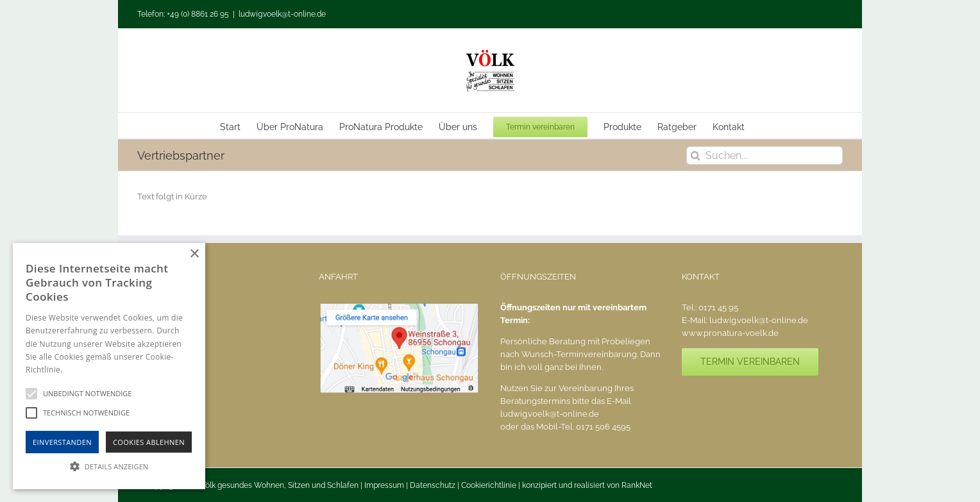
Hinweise (80, 370)
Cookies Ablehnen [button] (149, 442)
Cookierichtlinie (489, 485)
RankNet (637, 485)
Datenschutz (433, 485)
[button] (109, 466)
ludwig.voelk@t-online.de (282, 14)
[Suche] (696, 155)
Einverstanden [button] (62, 442)
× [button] (194, 254)
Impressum (384, 485)
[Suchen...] (765, 155)
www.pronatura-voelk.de (730, 333)
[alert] (109, 366)
